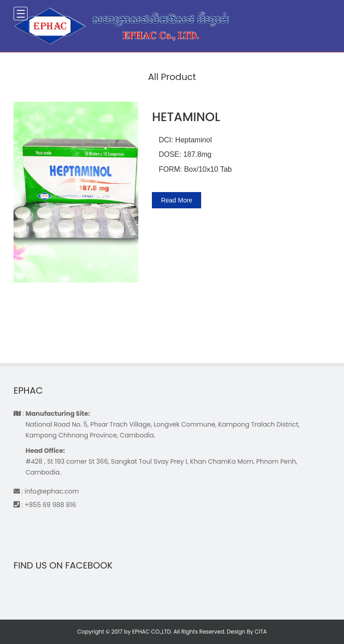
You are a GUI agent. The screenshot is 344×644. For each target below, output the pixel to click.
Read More (177, 200)
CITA (261, 632)
